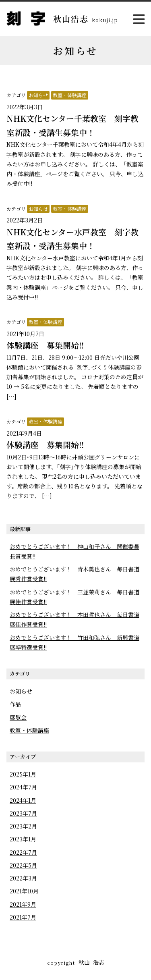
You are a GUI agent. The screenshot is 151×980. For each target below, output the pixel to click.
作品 (15, 704)
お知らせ (38, 95)
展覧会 (18, 717)
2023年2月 (23, 826)
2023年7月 (23, 813)
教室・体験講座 (70, 95)
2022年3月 (23, 878)
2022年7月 (23, 852)
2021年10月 (24, 891)
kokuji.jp (105, 20)
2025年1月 (23, 774)
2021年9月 (23, 904)
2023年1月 (23, 839)
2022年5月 (23, 865)
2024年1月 (23, 800)
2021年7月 (23, 917)
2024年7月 (23, 787)
